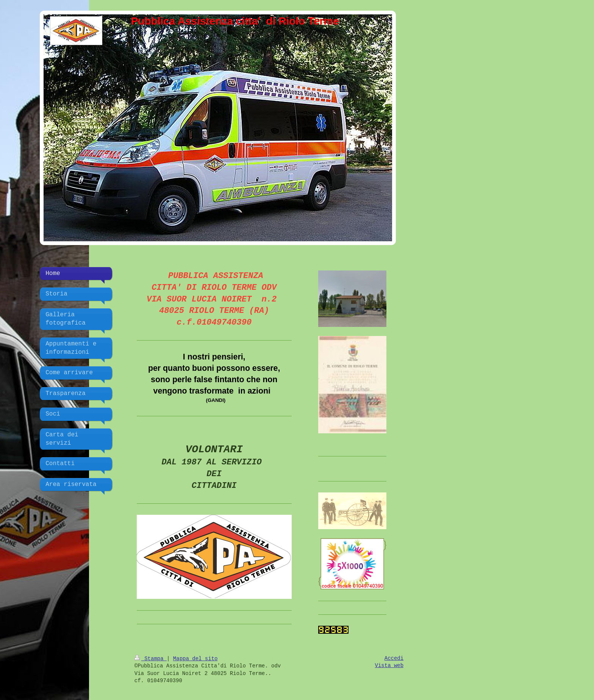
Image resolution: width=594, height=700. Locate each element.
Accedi (394, 658)
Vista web (389, 666)
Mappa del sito (195, 659)
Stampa (151, 659)
